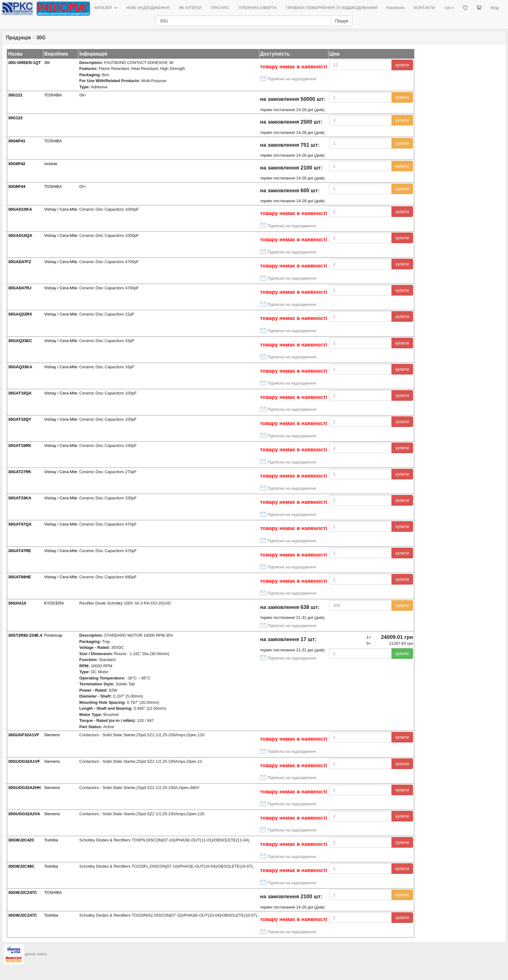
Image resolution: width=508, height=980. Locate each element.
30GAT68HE (20, 577)
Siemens (52, 735)
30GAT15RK (20, 446)
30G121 (15, 95)
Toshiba (51, 840)
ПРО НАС (220, 8)
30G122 (15, 118)
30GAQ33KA (20, 367)
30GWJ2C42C (21, 840)
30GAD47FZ (20, 262)
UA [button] (449, 8)
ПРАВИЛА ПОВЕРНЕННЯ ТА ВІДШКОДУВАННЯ (331, 8)
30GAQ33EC (20, 341)
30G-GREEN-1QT (25, 63)
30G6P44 (17, 186)
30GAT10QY (20, 419)
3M (47, 63)
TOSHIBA (53, 95)
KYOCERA (54, 603)
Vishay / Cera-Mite (61, 209)
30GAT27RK (20, 472)
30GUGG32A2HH (24, 788)
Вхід (495, 8)
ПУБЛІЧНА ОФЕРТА (258, 8)
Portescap (53, 635)
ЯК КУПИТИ (190, 8)
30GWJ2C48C (21, 866)
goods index (36, 954)
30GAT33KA (20, 498)
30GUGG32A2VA (24, 814)
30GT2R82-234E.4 (25, 635)
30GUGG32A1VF (24, 761)
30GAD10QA (20, 235)
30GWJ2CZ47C (22, 892)
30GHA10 (17, 603)
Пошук (341, 21)
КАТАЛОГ (106, 8)
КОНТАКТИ (424, 8)
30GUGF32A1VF (24, 735)
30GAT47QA (20, 524)
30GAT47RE (20, 551)
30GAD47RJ (20, 288)
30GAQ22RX (20, 314)
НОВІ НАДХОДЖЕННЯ (148, 8)
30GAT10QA (20, 393)
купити (402, 65)
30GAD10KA (20, 209)
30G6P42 (17, 164)
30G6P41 (17, 141)
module (51, 164)
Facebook (395, 8)
